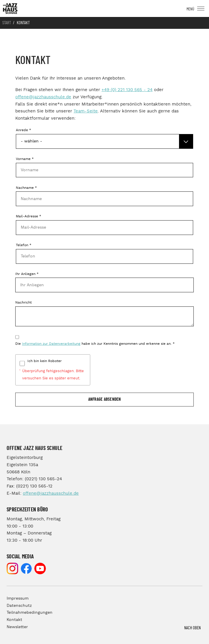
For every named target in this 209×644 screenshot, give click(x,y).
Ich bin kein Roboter (45, 361)
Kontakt (14, 620)
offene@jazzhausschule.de (43, 97)
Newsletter (17, 627)
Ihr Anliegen (27, 274)
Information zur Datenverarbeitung (51, 344)
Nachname (26, 188)
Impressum (18, 598)
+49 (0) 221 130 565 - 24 (127, 90)
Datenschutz (19, 606)
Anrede (23, 130)
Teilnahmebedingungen (30, 613)
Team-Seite (86, 111)
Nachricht (23, 303)
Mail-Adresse (29, 216)
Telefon (24, 245)
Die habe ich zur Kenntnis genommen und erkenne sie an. (95, 344)
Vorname (25, 159)
